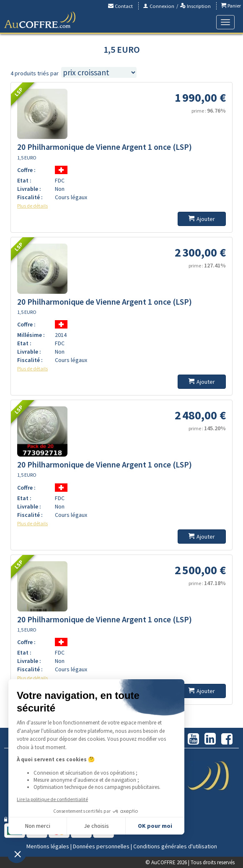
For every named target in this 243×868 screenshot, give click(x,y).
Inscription (195, 6)
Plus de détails (32, 206)
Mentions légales (48, 846)
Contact (120, 6)
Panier (231, 6)
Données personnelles (101, 846)
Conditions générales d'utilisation (175, 846)
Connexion (159, 6)
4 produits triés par (35, 73)
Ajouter (202, 219)
